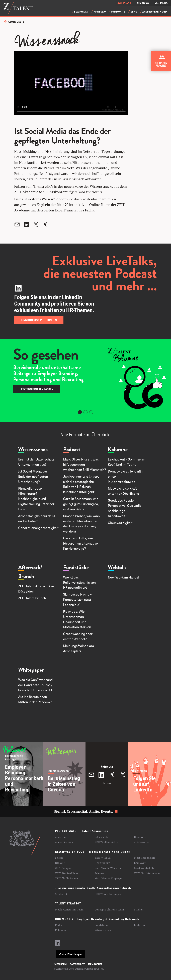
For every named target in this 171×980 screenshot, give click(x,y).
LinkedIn (140, 925)
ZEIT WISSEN (103, 858)
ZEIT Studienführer (67, 873)
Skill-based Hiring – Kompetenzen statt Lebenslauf (77, 599)
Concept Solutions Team (109, 909)
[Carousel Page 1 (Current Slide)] (80, 412)
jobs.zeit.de (102, 837)
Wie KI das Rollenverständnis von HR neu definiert (79, 582)
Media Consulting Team (69, 909)
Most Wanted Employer (109, 878)
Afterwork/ (30, 567)
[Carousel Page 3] (91, 412)
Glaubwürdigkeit (121, 523)
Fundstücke (76, 567)
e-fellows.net (142, 842)
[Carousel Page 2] (85, 412)
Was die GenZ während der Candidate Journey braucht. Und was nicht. (36, 685)
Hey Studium (102, 863)
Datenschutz (77, 964)
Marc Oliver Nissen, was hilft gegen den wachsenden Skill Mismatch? (84, 464)
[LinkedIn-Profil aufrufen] (58, 944)
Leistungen (81, 12)
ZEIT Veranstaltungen (108, 894)
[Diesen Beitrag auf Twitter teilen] (123, 775)
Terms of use (95, 964)
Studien (139, 909)
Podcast (72, 449)
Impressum (60, 964)
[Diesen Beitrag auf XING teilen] (112, 775)
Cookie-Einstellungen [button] (70, 954)
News (134, 12)
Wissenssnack (33, 449)
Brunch (26, 576)
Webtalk (117, 567)
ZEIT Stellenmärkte (106, 842)
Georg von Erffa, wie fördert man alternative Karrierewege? (80, 543)
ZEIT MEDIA (161, 3)
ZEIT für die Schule (66, 878)
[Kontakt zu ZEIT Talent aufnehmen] (162, 62)
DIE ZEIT (61, 863)
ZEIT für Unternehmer (147, 873)
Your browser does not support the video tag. (71, 83)
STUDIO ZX (143, 3)
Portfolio (100, 12)
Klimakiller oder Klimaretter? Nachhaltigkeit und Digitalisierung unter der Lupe (36, 499)
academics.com (64, 842)
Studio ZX (61, 894)
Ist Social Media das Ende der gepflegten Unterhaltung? (33, 476)
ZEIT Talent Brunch (32, 598)
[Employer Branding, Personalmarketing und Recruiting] (21, 774)
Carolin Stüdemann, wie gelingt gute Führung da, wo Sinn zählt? (81, 504)
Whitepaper (31, 670)
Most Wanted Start (145, 868)
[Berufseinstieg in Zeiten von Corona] (64, 774)
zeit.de (59, 858)
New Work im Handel (123, 577)
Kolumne (118, 449)
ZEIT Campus (63, 868)
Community (118, 12)
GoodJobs (140, 837)
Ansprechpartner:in (155, 12)
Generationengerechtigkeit (38, 528)
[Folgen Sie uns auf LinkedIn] (150, 774)
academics (61, 837)
